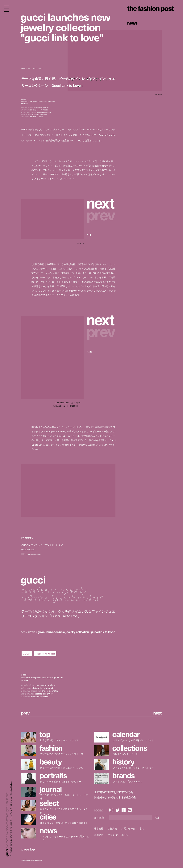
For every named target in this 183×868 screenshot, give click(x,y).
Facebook (124, 810)
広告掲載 (112, 828)
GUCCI (27, 654)
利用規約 (99, 835)
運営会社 (99, 828)
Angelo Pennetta (45, 654)
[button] (101, 202)
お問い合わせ (128, 828)
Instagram (111, 810)
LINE (130, 810)
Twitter (118, 810)
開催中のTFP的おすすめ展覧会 (115, 798)
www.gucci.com (33, 554)
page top (28, 849)
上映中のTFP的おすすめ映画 (114, 792)
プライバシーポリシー (119, 835)
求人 (142, 828)
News (132, 23)
